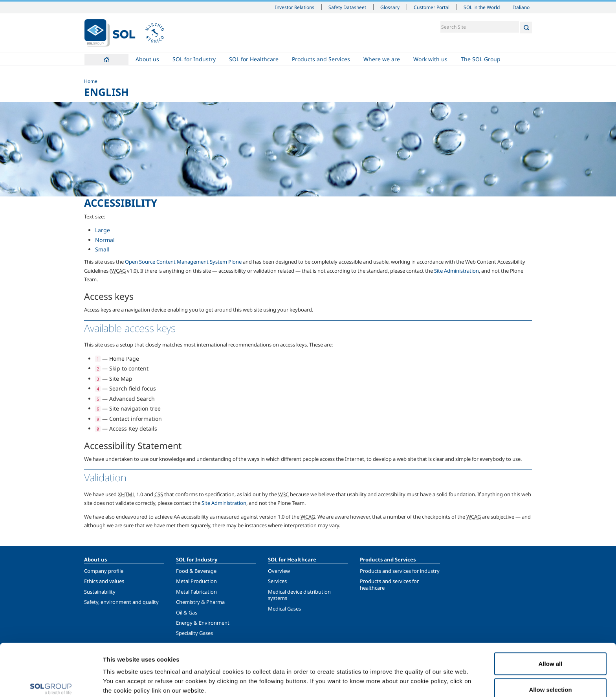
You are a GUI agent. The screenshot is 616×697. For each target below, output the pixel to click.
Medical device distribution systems (299, 595)
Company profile (104, 571)
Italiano (521, 7)
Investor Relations (295, 7)
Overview (279, 571)
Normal (105, 240)
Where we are (382, 59)
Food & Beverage (196, 571)
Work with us (430, 59)
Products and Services (321, 59)
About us (147, 59)
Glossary (390, 7)
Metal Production (196, 581)
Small (102, 249)
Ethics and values (104, 581)
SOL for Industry (194, 59)
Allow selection (550, 650)
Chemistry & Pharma (200, 602)
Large (103, 230)
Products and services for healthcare (389, 584)
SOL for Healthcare (254, 59)
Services (277, 581)
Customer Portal (432, 7)
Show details (408, 677)
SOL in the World (482, 7)
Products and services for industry (400, 571)
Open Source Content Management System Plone (183, 262)
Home (106, 59)
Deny (551, 676)
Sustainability (100, 592)
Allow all (551, 625)
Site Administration (456, 271)
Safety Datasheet (347, 7)
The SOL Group (481, 59)
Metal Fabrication (196, 592)
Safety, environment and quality (121, 602)
